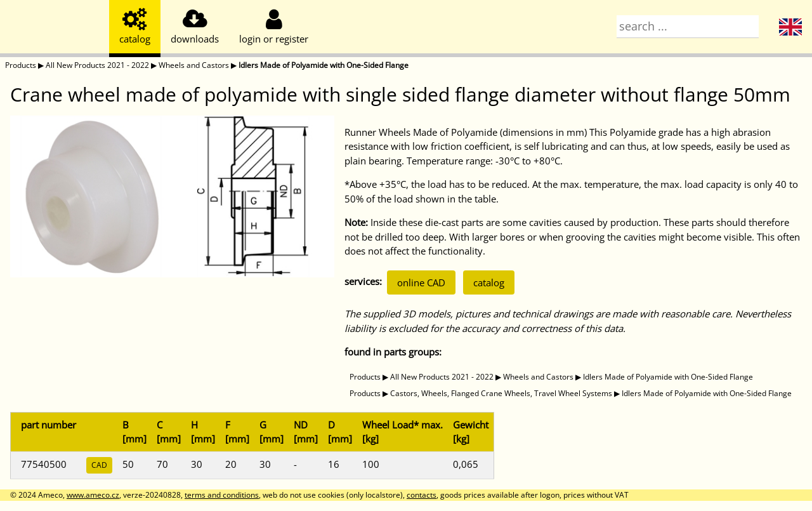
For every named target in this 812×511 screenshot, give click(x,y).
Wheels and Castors (194, 65)
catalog (489, 282)
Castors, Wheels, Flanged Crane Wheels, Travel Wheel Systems (501, 393)
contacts (422, 495)
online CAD (421, 282)
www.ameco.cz (93, 495)
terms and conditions (222, 495)
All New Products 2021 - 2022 (97, 65)
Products (21, 65)
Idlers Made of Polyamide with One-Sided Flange (324, 65)
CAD (99, 465)
